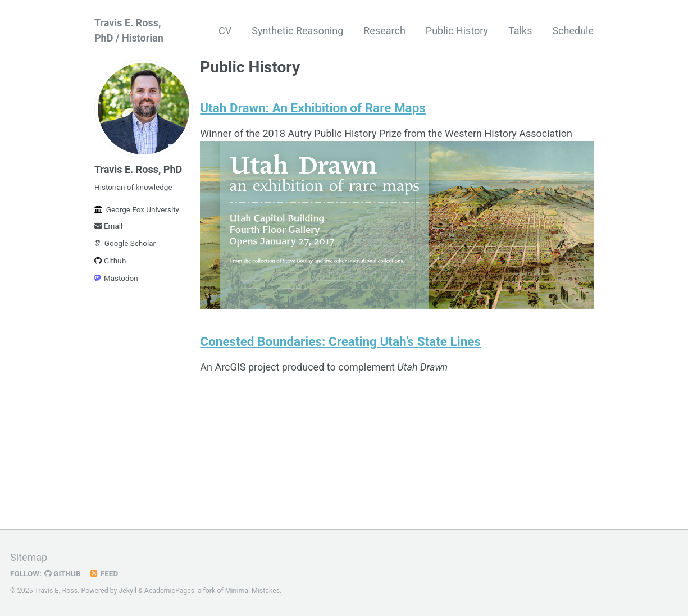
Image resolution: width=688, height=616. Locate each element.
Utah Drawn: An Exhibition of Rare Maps (313, 108)
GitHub (63, 573)
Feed (104, 573)
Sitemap (29, 557)
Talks (520, 31)
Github (110, 261)
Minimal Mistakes (252, 591)
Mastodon (116, 278)
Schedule (573, 31)
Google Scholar (125, 243)
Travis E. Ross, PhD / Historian (129, 30)
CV (225, 31)
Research (384, 31)
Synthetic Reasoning (297, 31)
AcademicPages (169, 591)
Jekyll (127, 591)
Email (108, 226)
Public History (457, 31)
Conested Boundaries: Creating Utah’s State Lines (340, 341)
